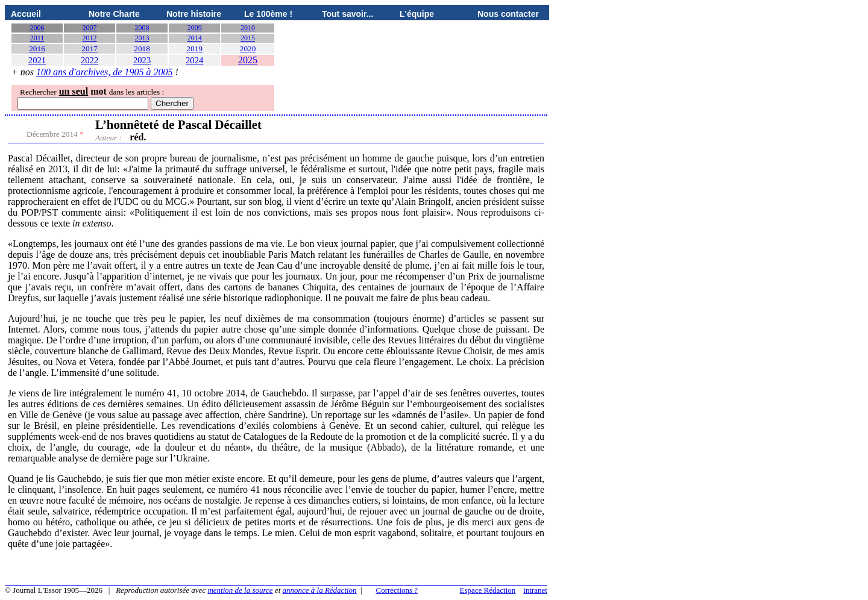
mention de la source (240, 590)
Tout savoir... (348, 14)
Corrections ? (397, 590)
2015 (248, 38)
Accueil (26, 14)
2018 (142, 48)
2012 (90, 38)
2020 (248, 48)
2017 (90, 48)
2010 (248, 28)
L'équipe (417, 14)
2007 (90, 28)
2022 (90, 60)
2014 (195, 38)
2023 (142, 60)
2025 (248, 60)
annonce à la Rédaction (320, 590)
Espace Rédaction (488, 590)
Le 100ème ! (268, 14)
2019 (194, 48)
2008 (142, 28)
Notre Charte (114, 14)
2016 (37, 48)
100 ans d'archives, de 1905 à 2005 (104, 72)
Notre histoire (194, 14)
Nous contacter (508, 14)
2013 (142, 38)
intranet (535, 590)
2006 (37, 28)
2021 (37, 60)
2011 (37, 38)
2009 (195, 28)
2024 (194, 60)
